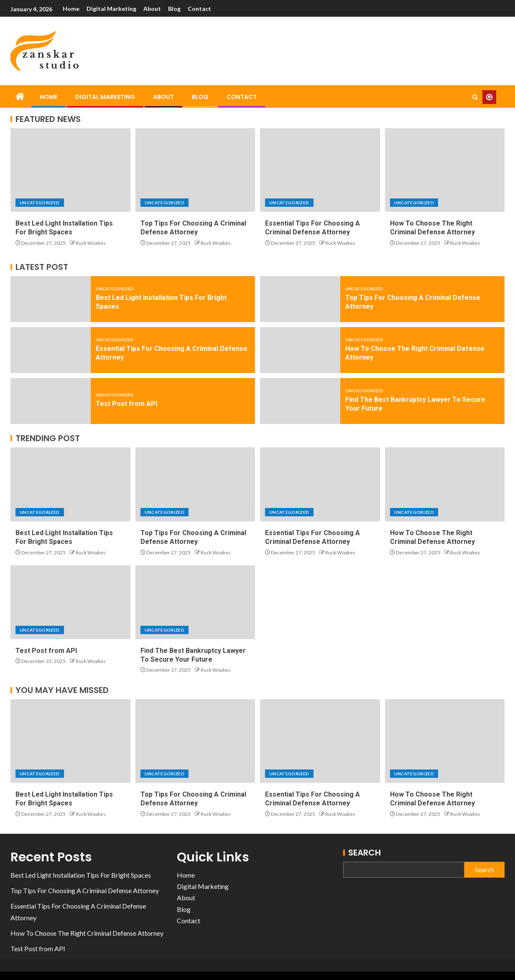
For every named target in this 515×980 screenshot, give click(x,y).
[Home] (20, 97)
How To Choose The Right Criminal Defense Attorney (87, 933)
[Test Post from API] (51, 401)
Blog (176, 9)
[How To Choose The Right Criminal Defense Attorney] (445, 170)
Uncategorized (40, 203)
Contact (201, 9)
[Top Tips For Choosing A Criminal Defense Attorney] (195, 170)
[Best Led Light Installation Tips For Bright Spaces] (70, 170)
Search (365, 853)
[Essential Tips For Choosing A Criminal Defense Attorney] (320, 170)
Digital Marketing (112, 9)
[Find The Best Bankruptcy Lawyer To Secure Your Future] (300, 401)
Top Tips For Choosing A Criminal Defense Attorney (85, 890)
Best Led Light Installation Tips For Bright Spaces (81, 875)
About (153, 9)
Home (71, 9)
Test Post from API (126, 404)
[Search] (475, 97)
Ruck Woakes (91, 243)
